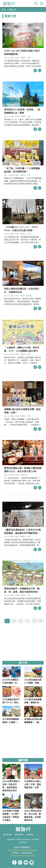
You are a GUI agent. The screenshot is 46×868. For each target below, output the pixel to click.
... (27, 621)
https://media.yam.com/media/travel (23, 850)
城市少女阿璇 (26, 296)
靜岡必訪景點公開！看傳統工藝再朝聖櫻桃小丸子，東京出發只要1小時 (23, 470)
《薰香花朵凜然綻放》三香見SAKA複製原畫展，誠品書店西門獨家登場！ (22, 531)
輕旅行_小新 (25, 57)
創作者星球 (19, 835)
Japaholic (24, 475)
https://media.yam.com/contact (23, 856)
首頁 (4, 9)
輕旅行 (9, 4)
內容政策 (30, 835)
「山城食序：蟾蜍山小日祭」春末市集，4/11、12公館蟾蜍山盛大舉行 (22, 349)
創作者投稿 (7, 835)
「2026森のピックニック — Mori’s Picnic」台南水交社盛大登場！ (21, 229)
